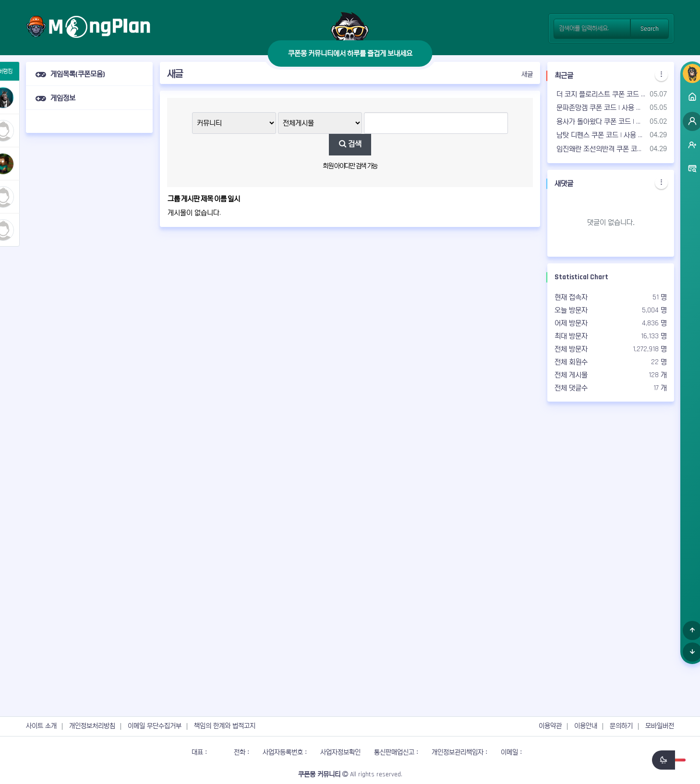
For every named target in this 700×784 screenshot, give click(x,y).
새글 (527, 74)
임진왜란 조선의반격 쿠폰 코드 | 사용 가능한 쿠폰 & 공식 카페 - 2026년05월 (600, 149)
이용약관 (550, 726)
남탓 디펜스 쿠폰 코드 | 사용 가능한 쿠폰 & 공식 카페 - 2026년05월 (600, 135)
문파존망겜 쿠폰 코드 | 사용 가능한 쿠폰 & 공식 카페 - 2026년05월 (600, 108)
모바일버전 (660, 726)
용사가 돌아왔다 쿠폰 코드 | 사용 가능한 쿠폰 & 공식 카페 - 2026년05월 (600, 122)
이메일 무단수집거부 (155, 726)
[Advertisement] (89, 284)
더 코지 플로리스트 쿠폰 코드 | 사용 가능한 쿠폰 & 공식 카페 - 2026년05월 (600, 94)
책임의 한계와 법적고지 (225, 726)
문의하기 (621, 726)
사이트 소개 (41, 726)
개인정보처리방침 (92, 726)
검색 (350, 144)
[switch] (669, 760)
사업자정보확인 (340, 752)
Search (650, 29)
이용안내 (586, 726)
